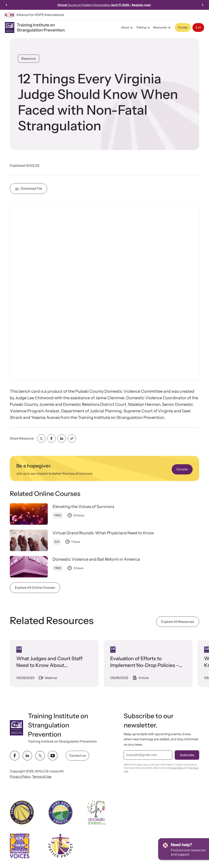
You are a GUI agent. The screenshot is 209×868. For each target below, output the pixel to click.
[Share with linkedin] (62, 438)
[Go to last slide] (7, 5)
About (127, 28)
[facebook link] (15, 756)
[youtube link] (53, 756)
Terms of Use (42, 776)
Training (144, 28)
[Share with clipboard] (72, 438)
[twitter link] (40, 756)
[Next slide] (202, 5)
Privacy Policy (20, 776)
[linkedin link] (27, 756)
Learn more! (37, 5)
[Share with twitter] (41, 438)
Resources (163, 28)
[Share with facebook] (51, 438)
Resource (29, 58)
